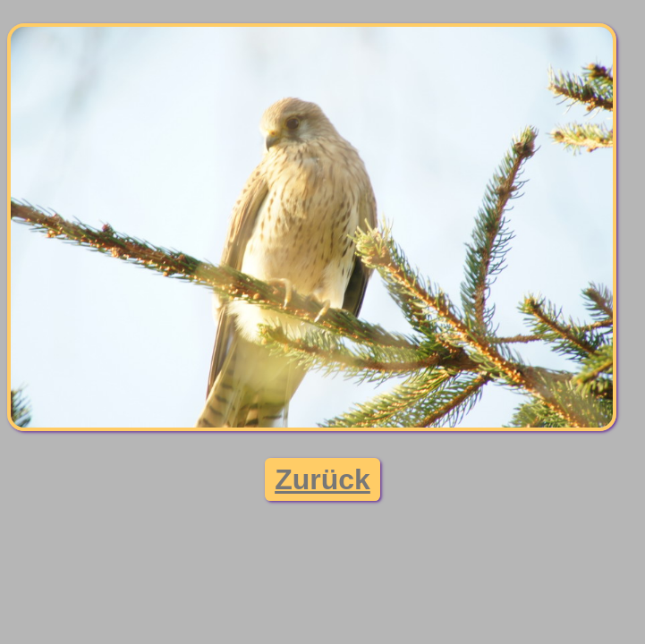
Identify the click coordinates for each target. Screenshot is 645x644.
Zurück (322, 479)
